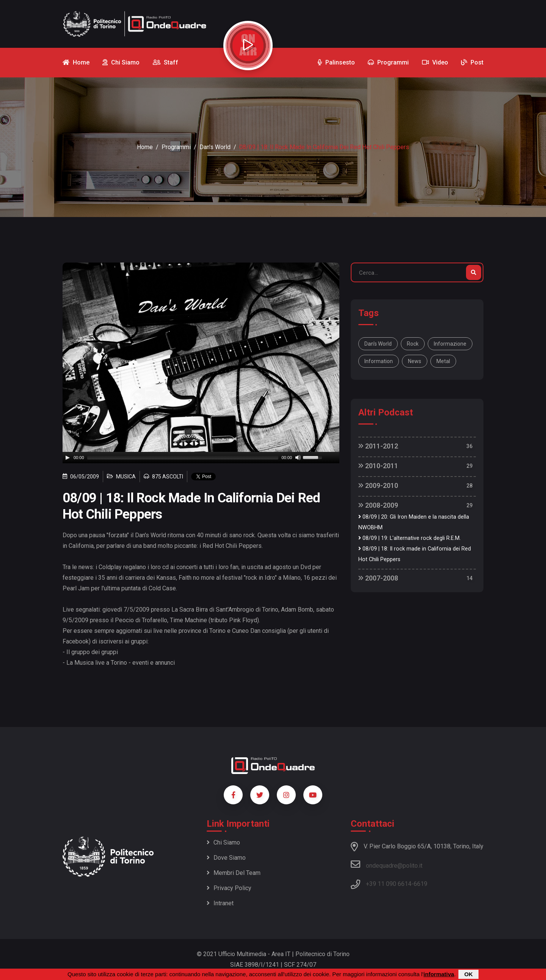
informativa (439, 974)
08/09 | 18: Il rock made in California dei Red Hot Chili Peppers (415, 554)
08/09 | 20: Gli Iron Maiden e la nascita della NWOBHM (414, 522)
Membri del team (234, 873)
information (379, 361)
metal (443, 361)
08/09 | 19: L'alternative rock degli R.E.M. (409, 538)
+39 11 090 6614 (389, 884)
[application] (201, 458)
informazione (450, 344)
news (415, 361)
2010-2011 (378, 466)
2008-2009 (378, 505)
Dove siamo (226, 858)
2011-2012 (378, 446)
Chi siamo (223, 842)
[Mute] (298, 458)
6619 (420, 884)
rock (413, 344)
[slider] (183, 458)
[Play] (67, 458)
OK (468, 974)
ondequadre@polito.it (387, 864)
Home (145, 147)
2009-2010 (378, 485)
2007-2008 (378, 578)
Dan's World (215, 147)
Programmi (176, 147)
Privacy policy (229, 888)
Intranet (220, 903)
